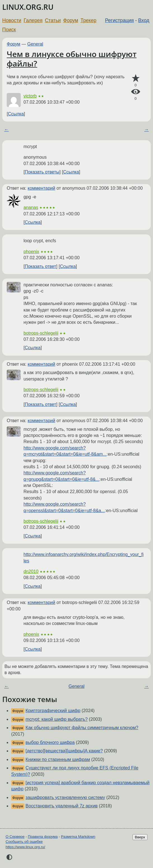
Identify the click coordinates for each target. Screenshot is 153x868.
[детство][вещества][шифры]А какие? (64, 751)
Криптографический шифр (53, 711)
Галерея (33, 20)
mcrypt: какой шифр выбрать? (57, 719)
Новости (12, 20)
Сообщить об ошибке (24, 842)
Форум (71, 20)
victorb (30, 96)
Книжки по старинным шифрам (58, 759)
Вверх (140, 837)
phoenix (31, 252)
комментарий (42, 188)
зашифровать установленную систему (65, 797)
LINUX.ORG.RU (28, 7)
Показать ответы (42, 172)
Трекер (89, 20)
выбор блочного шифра (50, 742)
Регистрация (120, 20)
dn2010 (31, 571)
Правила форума (43, 837)
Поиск (9, 30)
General (35, 44)
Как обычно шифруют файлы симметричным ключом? (82, 728)
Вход (144, 20)
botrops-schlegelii (41, 333)
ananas (31, 207)
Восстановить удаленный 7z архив (62, 806)
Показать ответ (40, 266)
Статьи (53, 20)
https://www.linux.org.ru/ (25, 847)
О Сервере (15, 837)
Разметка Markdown (78, 837)
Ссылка (16, 114)
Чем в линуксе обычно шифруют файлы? (72, 59)
